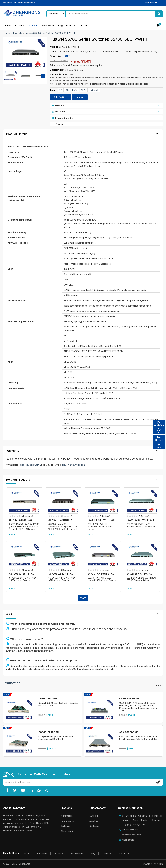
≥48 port (94, 90)
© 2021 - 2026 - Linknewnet (17, 864)
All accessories (68, 831)
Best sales (66, 826)
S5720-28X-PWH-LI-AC (101, 520)
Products (33, 26)
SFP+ (84, 90)
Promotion (20, 26)
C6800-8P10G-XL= (49, 699)
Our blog (94, 816)
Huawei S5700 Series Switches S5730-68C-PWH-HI (50, 33)
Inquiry (80, 97)
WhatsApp (159, 423)
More (83, 598)
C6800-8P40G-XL (49, 732)
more (12, 535)
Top (159, 446)
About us (71, 26)
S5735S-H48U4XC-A (60, 520)
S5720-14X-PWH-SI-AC (101, 574)
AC (67, 90)
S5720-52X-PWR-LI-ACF (141, 520)
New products (67, 821)
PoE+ (75, 90)
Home (8, 26)
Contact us (84, 26)
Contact (159, 438)
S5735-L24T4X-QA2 (21, 520)
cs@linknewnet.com (131, 835)
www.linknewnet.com (153, 864)
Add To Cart (60, 97)
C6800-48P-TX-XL (130, 699)
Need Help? (151, 3)
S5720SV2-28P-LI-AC (22, 574)
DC (61, 90)
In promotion (67, 816)
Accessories (48, 26)
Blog (60, 26)
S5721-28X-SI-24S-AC (139, 574)
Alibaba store (128, 840)
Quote (159, 431)
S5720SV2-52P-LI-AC (61, 574)
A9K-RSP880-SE (129, 732)
